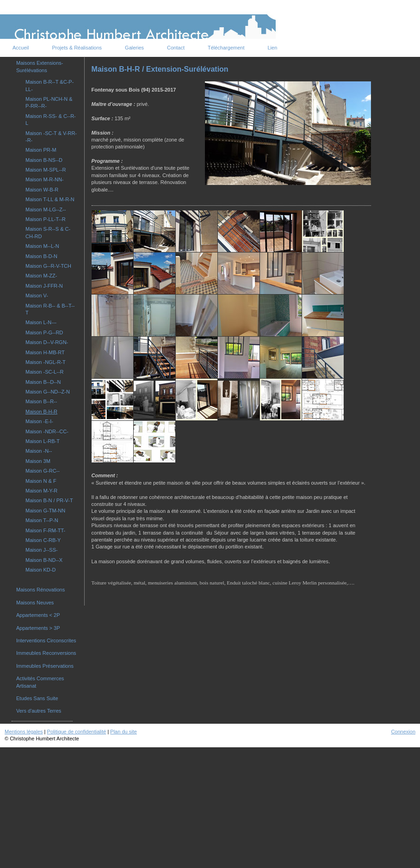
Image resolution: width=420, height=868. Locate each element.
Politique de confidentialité (77, 732)
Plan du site (123, 732)
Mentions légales (24, 732)
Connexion (403, 732)
